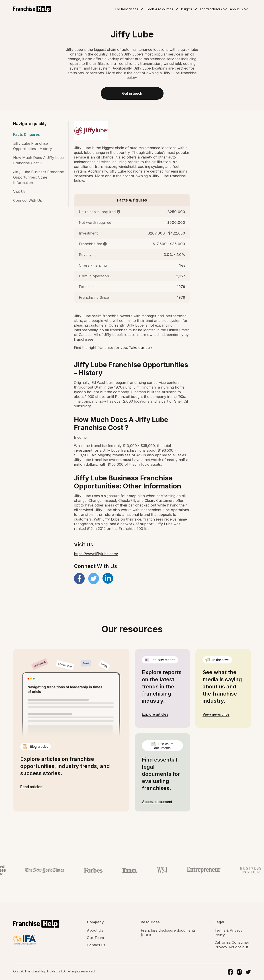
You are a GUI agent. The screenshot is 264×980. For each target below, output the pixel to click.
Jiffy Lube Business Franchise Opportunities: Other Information (39, 177)
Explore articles (155, 714)
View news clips (216, 714)
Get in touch (132, 93)
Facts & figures (27, 134)
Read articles (31, 787)
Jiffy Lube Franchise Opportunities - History (33, 146)
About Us (95, 930)
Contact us (96, 945)
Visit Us (19, 191)
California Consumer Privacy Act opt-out (232, 945)
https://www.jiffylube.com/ (96, 554)
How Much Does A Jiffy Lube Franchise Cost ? (38, 160)
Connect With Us (28, 200)
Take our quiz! (141, 348)
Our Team (95, 938)
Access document (157, 802)
